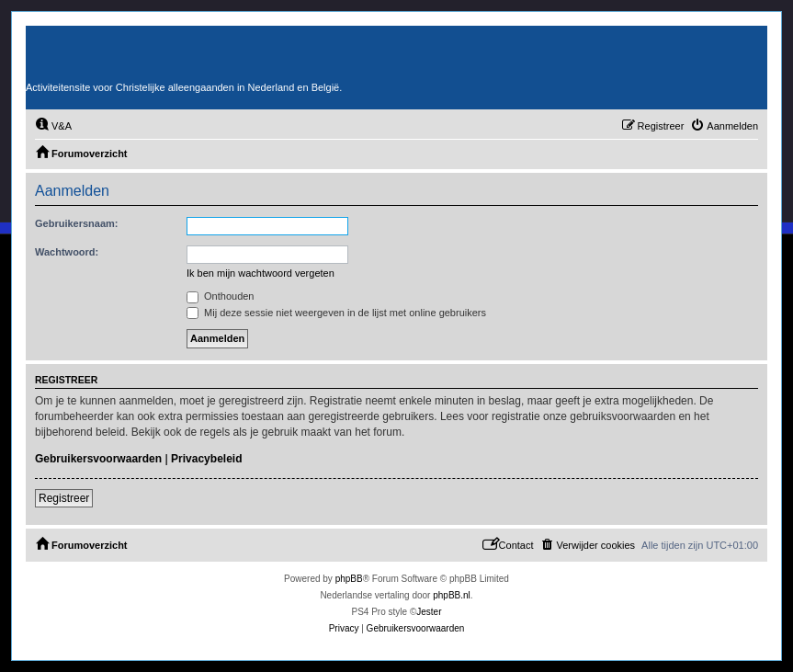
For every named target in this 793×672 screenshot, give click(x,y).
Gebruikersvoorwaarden (98, 459)
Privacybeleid (206, 459)
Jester (429, 612)
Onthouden (221, 296)
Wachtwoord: (67, 252)
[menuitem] (53, 126)
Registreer (64, 498)
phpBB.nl (452, 595)
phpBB (349, 579)
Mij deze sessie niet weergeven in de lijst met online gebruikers (336, 313)
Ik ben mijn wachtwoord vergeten (261, 273)
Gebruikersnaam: (76, 223)
